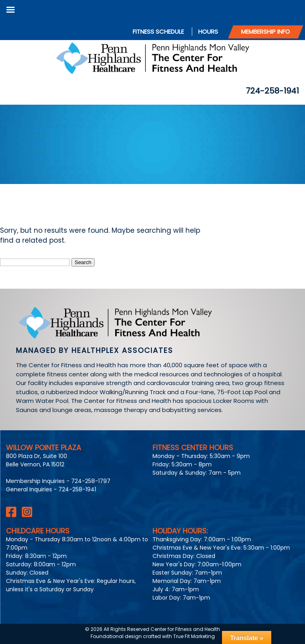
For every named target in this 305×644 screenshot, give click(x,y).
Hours (208, 32)
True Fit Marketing (194, 636)
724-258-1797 (91, 481)
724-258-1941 (272, 91)
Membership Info (265, 32)
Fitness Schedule (158, 32)
